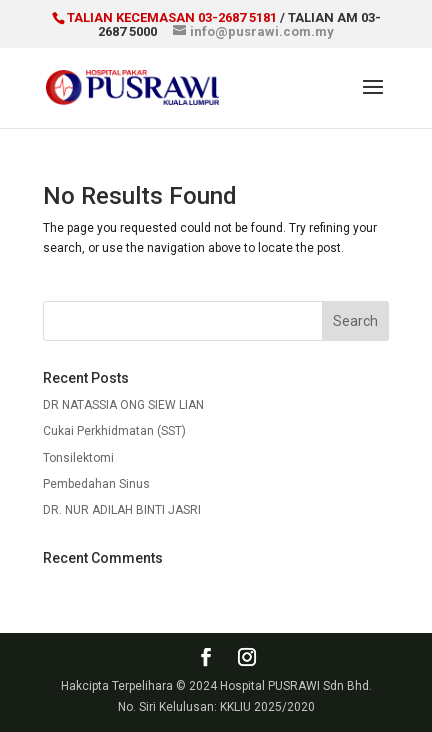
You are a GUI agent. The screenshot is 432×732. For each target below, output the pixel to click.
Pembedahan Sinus (96, 484)
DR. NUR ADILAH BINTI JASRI (122, 510)
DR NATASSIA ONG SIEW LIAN (123, 405)
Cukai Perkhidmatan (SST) (114, 431)
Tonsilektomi (78, 458)
